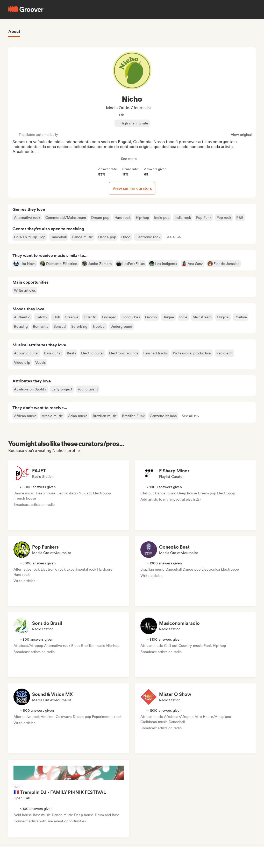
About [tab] (14, 31)
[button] (173, 237)
